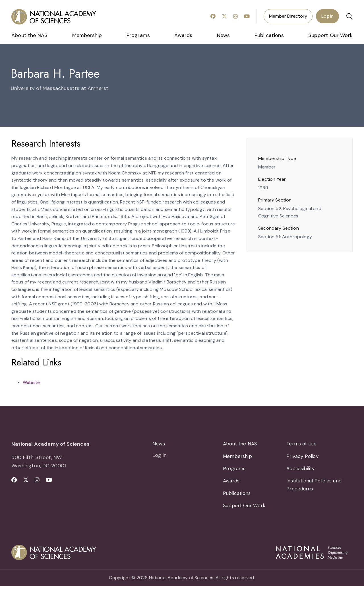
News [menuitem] (224, 35)
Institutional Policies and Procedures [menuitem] (316, 487)
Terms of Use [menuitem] (302, 444)
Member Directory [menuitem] (288, 16)
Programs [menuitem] (138, 35)
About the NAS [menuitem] (29, 35)
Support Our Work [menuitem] (330, 35)
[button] (349, 16)
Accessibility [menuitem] (302, 470)
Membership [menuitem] (87, 35)
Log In (327, 16)
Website (31, 382)
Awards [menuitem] (183, 35)
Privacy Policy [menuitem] (303, 457)
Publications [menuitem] (269, 35)
